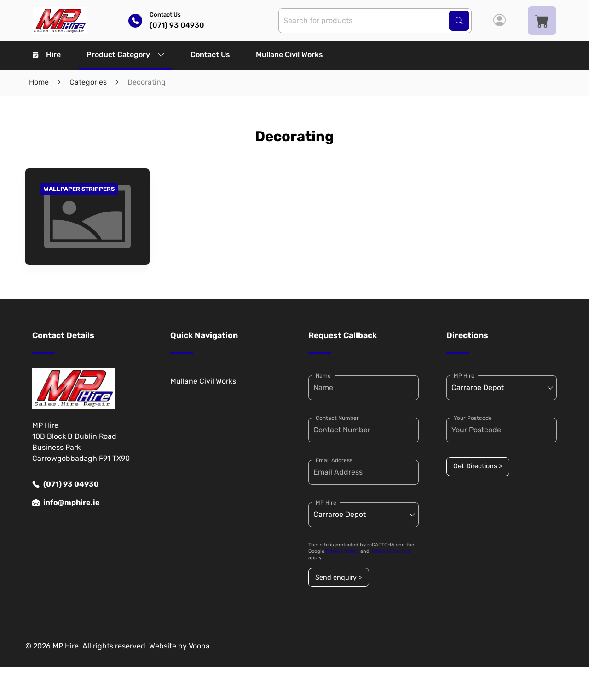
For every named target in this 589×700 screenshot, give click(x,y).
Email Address (334, 460)
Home (39, 82)
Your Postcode (473, 418)
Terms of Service (390, 551)
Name (323, 376)
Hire (47, 55)
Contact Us (210, 55)
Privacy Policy (342, 551)
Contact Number (337, 418)
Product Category (126, 55)
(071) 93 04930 (66, 484)
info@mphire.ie (66, 503)
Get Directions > (478, 466)
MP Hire (326, 503)
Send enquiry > (338, 577)
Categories (88, 82)
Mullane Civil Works (289, 55)
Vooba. (200, 646)
